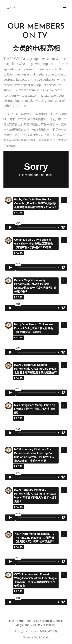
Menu (65, 9)
